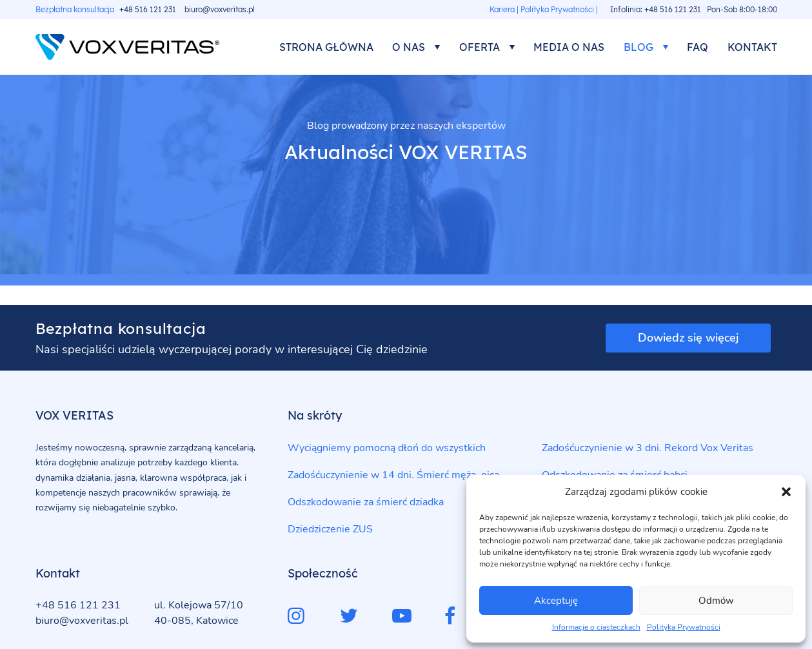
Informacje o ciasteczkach (596, 627)
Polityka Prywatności (684, 627)
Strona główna (326, 47)
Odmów (716, 601)
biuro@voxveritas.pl (220, 9)
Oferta (480, 47)
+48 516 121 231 (148, 9)
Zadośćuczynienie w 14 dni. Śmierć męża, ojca (393, 475)
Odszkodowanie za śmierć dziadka (366, 502)
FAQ (698, 47)
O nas (409, 47)
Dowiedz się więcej (688, 338)
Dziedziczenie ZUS (330, 529)
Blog (639, 47)
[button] (786, 492)
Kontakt (752, 47)
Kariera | (504, 9)
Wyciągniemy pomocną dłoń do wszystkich (387, 448)
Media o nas (569, 47)
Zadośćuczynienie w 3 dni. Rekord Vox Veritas (648, 448)
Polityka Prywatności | (559, 9)
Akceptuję (556, 601)
